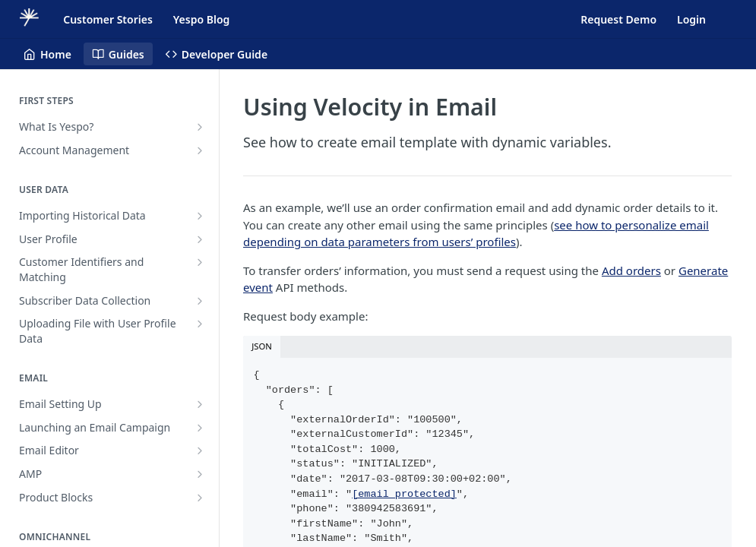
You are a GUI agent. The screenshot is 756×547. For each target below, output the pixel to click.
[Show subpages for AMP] (200, 474)
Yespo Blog (201, 19)
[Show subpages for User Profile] (200, 239)
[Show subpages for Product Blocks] (200, 498)
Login (691, 19)
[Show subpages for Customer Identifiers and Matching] (200, 262)
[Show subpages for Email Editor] (200, 451)
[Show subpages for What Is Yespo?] (200, 127)
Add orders (631, 270)
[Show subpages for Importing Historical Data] (200, 216)
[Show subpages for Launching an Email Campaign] (200, 428)
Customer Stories (108, 19)
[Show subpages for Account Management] (200, 150)
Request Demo (618, 19)
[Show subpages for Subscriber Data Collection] (200, 301)
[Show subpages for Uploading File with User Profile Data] (200, 324)
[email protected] (404, 494)
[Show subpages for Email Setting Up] (200, 404)
